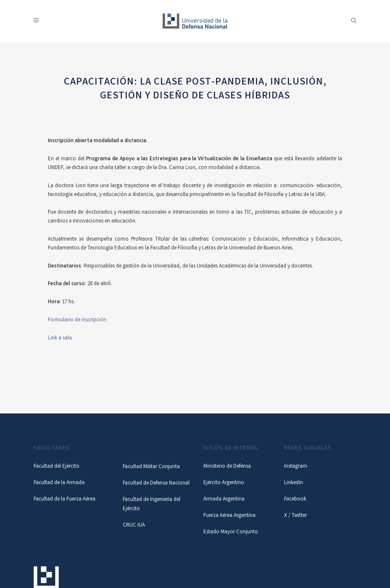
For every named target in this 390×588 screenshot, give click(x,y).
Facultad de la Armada (59, 483)
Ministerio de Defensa (227, 467)
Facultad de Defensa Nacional (156, 483)
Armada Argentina (224, 499)
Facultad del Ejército (57, 467)
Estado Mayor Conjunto (231, 532)
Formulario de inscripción (77, 320)
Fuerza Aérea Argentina (229, 516)
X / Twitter (295, 516)
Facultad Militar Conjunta (151, 467)
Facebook (295, 499)
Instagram (296, 467)
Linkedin (294, 483)
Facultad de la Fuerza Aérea (65, 499)
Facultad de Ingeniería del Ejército (152, 505)
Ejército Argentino (224, 483)
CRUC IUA (134, 526)
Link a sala (60, 338)
